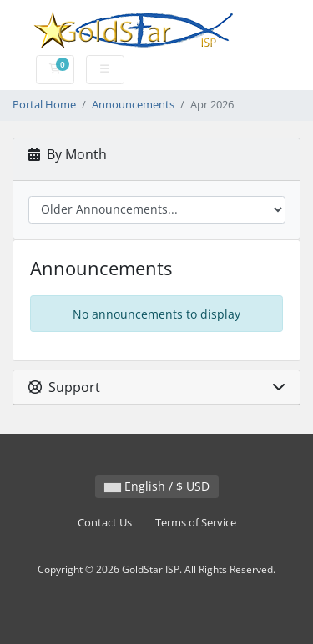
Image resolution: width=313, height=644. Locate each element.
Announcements (133, 105)
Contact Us (105, 523)
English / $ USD (157, 486)
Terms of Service (196, 523)
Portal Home (44, 105)
